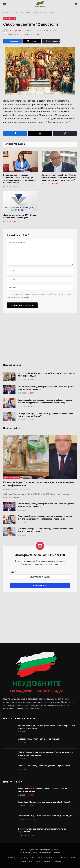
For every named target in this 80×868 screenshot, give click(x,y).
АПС (31, 861)
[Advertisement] (40, 339)
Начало (10, 858)
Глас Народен (10, 18)
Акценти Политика (12, 477)
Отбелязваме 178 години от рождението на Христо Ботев (44, 766)
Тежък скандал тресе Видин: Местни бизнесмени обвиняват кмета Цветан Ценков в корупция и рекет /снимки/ (59, 177)
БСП (57, 858)
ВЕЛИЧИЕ (72, 858)
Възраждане (37, 858)
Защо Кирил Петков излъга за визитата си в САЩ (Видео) (44, 802)
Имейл (14, 572)
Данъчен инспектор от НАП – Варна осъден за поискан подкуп (20, 216)
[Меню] (4, 4)
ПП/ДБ (26, 858)
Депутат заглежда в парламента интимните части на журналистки (42, 830)
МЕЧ (24, 861)
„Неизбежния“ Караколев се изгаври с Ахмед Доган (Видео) (45, 815)
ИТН (63, 858)
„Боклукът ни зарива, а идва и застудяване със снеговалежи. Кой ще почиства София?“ (46, 415)
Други (38, 861)
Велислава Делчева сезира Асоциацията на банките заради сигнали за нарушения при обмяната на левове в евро (20, 179)
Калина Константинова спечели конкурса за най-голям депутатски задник (43, 790)
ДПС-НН (48, 858)
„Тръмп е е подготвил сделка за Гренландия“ (39, 739)
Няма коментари (12, 34)
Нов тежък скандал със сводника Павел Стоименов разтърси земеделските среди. (46, 727)
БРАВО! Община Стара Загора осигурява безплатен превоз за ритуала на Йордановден (46, 754)
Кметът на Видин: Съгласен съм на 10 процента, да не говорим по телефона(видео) (47, 375)
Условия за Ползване (52, 861)
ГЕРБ (18, 858)
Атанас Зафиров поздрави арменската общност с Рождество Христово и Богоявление (46, 388)
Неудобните (17, 31)
